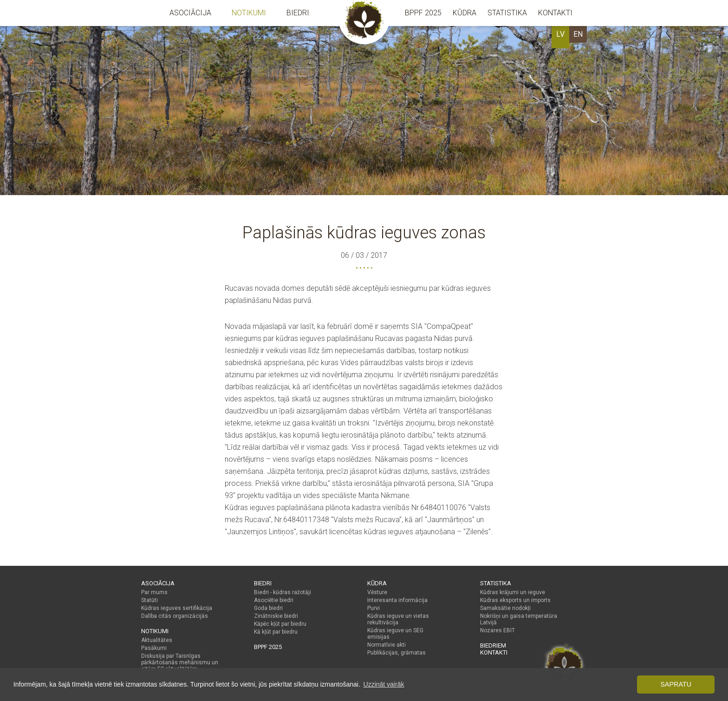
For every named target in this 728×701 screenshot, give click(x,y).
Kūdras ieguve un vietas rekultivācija (398, 619)
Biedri (298, 13)
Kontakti (555, 13)
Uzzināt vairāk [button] (384, 684)
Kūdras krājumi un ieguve (513, 592)
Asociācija (190, 13)
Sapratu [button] (676, 684)
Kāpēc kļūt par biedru (280, 624)
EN (578, 34)
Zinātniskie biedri (276, 616)
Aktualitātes (157, 640)
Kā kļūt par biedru (276, 632)
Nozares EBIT (497, 630)
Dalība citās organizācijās (175, 616)
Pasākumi (154, 648)
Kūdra (465, 13)
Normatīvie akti (387, 645)
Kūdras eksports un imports (515, 600)
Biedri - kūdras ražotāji (283, 592)
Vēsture (377, 592)
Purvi (374, 608)
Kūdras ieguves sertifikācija (177, 608)
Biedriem (493, 645)
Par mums (154, 592)
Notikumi (249, 13)
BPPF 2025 (423, 13)
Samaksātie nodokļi (505, 608)
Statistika (507, 13)
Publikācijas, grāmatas (396, 653)
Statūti (149, 600)
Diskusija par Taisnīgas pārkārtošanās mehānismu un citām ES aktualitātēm (180, 662)
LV (560, 34)
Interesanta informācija (397, 600)
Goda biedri (268, 608)
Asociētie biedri (274, 600)
